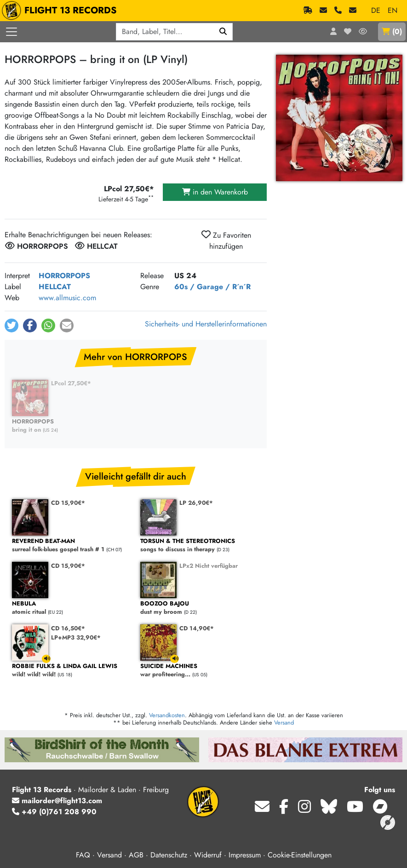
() (392, 31)
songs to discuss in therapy (200, 545)
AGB (136, 855)
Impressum (245, 855)
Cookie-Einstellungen (300, 855)
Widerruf (208, 855)
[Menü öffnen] (11, 32)
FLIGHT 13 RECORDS (61, 11)
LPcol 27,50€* (71, 383)
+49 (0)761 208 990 (54, 812)
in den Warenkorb (215, 192)
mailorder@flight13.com (57, 801)
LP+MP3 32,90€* (76, 637)
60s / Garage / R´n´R (212, 287)
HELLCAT (55, 287)
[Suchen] (223, 32)
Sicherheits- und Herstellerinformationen (206, 324)
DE (376, 10)
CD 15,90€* (68, 503)
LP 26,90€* (196, 503)
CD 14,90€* (197, 628)
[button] (11, 325)
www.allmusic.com (67, 298)
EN (393, 10)
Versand (284, 722)
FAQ (83, 855)
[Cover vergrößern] (339, 118)
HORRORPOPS (64, 276)
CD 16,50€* (68, 628)
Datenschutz (169, 855)
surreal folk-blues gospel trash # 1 (72, 545)
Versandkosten (167, 715)
